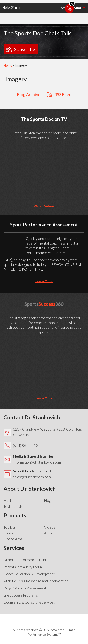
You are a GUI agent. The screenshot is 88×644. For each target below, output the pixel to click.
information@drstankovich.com (37, 462)
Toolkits (10, 527)
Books (8, 533)
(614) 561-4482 (25, 446)
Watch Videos (44, 206)
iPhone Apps (13, 539)
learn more (44, 281)
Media (8, 500)
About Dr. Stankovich (30, 489)
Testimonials (13, 506)
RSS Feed (63, 94)
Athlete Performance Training (26, 560)
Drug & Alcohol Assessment (25, 588)
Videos (50, 527)
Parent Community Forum (23, 567)
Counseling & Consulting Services (29, 602)
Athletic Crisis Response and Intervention (36, 581)
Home (8, 65)
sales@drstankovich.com (32, 477)
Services (14, 548)
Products (15, 515)
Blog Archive (29, 94)
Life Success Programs (21, 595)
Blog (47, 500)
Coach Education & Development (29, 574)
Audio (49, 533)
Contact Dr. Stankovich (32, 417)
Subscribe (25, 49)
